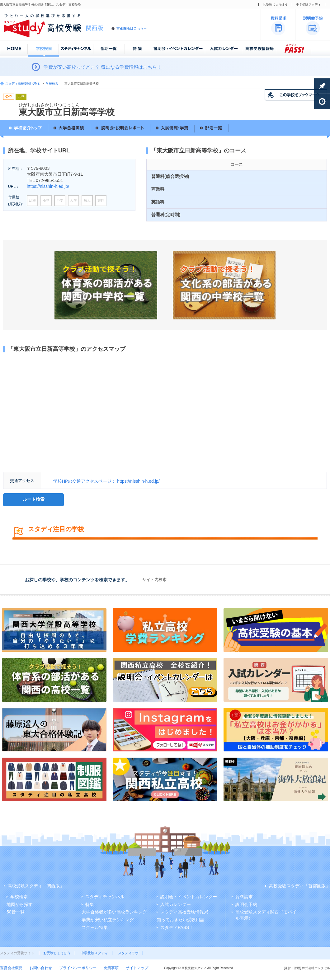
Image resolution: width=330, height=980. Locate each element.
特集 (90, 904)
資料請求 (244, 897)
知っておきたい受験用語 (181, 920)
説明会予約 (246, 904)
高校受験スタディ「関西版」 (36, 886)
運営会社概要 (11, 968)
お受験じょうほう (275, 5)
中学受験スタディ (309, 5)
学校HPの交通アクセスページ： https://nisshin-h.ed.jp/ (106, 481)
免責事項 (111, 968)
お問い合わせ (41, 968)
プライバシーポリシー (78, 968)
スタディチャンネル (105, 897)
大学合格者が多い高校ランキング (114, 912)
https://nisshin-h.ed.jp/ (48, 186)
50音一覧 (16, 912)
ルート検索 (34, 499)
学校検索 (52, 84)
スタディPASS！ (177, 927)
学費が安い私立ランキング (108, 920)
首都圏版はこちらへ (132, 28)
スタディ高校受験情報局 (184, 912)
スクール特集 (95, 927)
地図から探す (20, 904)
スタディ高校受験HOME (22, 84)
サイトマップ (137, 968)
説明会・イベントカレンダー (189, 897)
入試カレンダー (176, 904)
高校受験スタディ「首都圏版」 (299, 886)
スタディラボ (128, 953)
